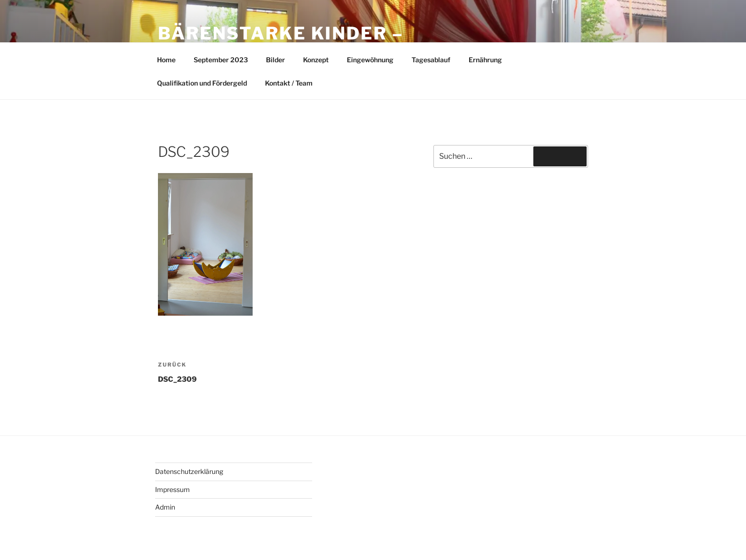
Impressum (172, 489)
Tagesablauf (431, 60)
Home (166, 60)
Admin (165, 507)
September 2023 (221, 60)
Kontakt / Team (289, 83)
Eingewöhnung (370, 60)
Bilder (275, 60)
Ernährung (485, 60)
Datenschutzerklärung (189, 471)
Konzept (316, 60)
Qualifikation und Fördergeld (202, 83)
